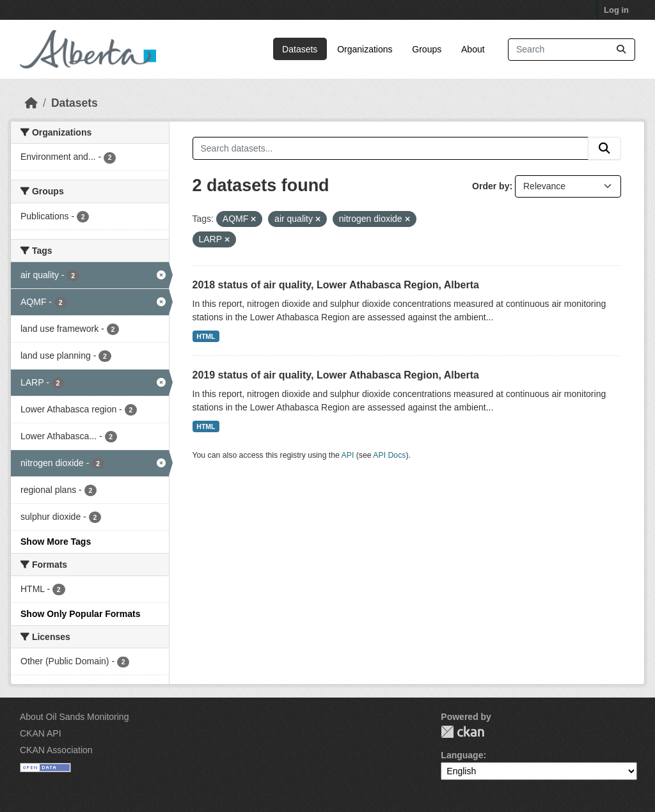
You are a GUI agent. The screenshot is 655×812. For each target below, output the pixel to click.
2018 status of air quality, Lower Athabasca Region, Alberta (336, 285)
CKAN (462, 732)
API (348, 455)
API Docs (389, 455)
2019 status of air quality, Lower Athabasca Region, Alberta (336, 375)
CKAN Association (56, 750)
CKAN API (41, 733)
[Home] (31, 103)
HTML (206, 336)
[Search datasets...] (572, 50)
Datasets (300, 49)
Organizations (365, 49)
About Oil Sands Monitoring (74, 717)
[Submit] (621, 50)
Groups (427, 49)
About (473, 49)
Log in (616, 10)
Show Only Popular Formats (80, 614)
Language (462, 755)
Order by (491, 186)
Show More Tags (56, 542)
